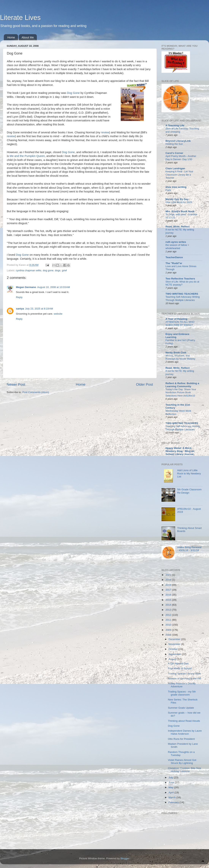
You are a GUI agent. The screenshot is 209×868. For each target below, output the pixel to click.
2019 (169, 580)
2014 (169, 605)
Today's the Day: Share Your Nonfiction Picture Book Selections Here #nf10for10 (181, 392)
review (105, 132)
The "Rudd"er (174, 263)
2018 (169, 585)
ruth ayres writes (176, 242)
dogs (58, 270)
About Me (28, 37)
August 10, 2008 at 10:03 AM (54, 287)
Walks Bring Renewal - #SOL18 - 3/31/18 (189, 549)
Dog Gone (73, 93)
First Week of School (180, 668)
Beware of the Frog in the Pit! (185, 678)
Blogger (125, 858)
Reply (19, 297)
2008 (169, 635)
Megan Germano (26, 287)
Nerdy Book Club (176, 353)
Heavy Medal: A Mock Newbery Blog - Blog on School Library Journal (180, 451)
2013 (169, 610)
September (175, 654)
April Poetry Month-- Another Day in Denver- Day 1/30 (181, 158)
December (175, 639)
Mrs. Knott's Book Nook (180, 211)
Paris (168, 190)
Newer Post (16, 384)
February (174, 802)
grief (64, 270)
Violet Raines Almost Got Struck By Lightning (182, 762)
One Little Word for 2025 (179, 202)
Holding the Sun (174, 144)
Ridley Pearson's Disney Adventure (182, 685)
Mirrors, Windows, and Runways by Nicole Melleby (180, 357)
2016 (169, 595)
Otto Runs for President (181, 739)
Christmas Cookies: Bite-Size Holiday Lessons (185, 770)
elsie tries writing (176, 187)
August (173, 659)
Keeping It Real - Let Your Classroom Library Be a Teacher (179, 175)
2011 (169, 620)
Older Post (144, 384)
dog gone (48, 270)
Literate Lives (20, 18)
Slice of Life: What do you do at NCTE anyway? (182, 283)
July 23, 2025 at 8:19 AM (39, 309)
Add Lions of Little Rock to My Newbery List (189, 473)
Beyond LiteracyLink (178, 141)
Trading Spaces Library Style (184, 674)
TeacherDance (174, 257)
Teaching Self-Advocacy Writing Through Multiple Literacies (183, 298)
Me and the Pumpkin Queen (27, 156)
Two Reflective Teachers (180, 279)
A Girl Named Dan (178, 663)
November (175, 644)
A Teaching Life (175, 125)
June (172, 782)
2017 (169, 590)
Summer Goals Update (181, 708)
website (58, 314)
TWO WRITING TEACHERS (182, 294)
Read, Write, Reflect (178, 227)
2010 (169, 625)
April (171, 792)
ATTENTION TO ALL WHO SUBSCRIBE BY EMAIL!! (180, 324)
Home (11, 37)
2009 (169, 630)
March (172, 797)
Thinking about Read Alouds (184, 721)
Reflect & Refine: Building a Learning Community (182, 385)
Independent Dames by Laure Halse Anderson (185, 732)
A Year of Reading (176, 319)
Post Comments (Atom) (36, 392)
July (171, 777)
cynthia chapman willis (28, 270)
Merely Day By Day (177, 199)
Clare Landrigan (175, 168)
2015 (169, 600)
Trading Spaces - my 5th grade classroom (182, 693)
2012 (169, 615)
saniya (20, 309)
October (173, 649)
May (171, 787)
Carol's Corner (174, 153)
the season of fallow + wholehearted (177, 247)
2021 (169, 575)
